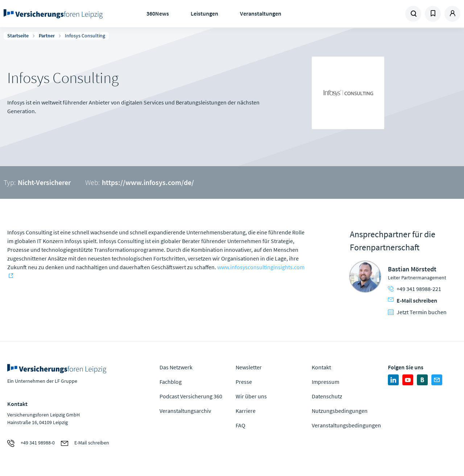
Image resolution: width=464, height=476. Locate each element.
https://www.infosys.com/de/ (148, 182)
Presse (244, 382)
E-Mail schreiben (413, 300)
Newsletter (249, 367)
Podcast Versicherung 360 (191, 396)
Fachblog (171, 382)
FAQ (241, 425)
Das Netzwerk (176, 367)
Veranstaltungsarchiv (185, 411)
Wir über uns (251, 396)
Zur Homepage (54, 14)
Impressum (326, 382)
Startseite (18, 36)
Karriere (246, 411)
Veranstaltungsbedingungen (346, 425)
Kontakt (321, 367)
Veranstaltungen (261, 13)
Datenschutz (327, 396)
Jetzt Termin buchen (417, 312)
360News (158, 13)
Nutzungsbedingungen (340, 411)
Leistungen (204, 13)
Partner (47, 36)
